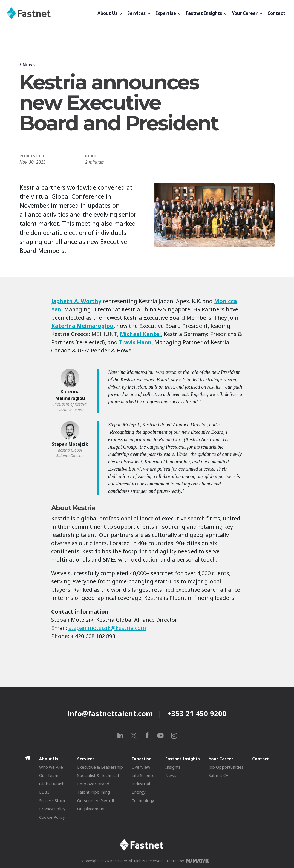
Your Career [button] (247, 13)
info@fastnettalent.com (110, 713)
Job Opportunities (226, 767)
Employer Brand (93, 784)
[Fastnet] (51, 13)
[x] (134, 735)
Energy (139, 792)
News (29, 65)
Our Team (49, 775)
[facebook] (147, 735)
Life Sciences (144, 775)
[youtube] (161, 735)
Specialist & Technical (98, 775)
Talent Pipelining (94, 792)
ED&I (44, 792)
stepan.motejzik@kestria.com (107, 628)
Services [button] (139, 13)
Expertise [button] (168, 13)
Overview (141, 767)
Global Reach (52, 784)
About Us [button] (110, 13)
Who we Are (51, 767)
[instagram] (174, 735)
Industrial (141, 784)
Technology (143, 800)
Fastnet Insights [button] (207, 13)
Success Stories (54, 800)
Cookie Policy (52, 817)
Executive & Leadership (100, 767)
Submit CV (218, 775)
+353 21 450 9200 (197, 713)
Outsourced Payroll (96, 800)
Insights (173, 767)
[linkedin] (120, 735)
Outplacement (91, 809)
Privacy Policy (52, 809)
